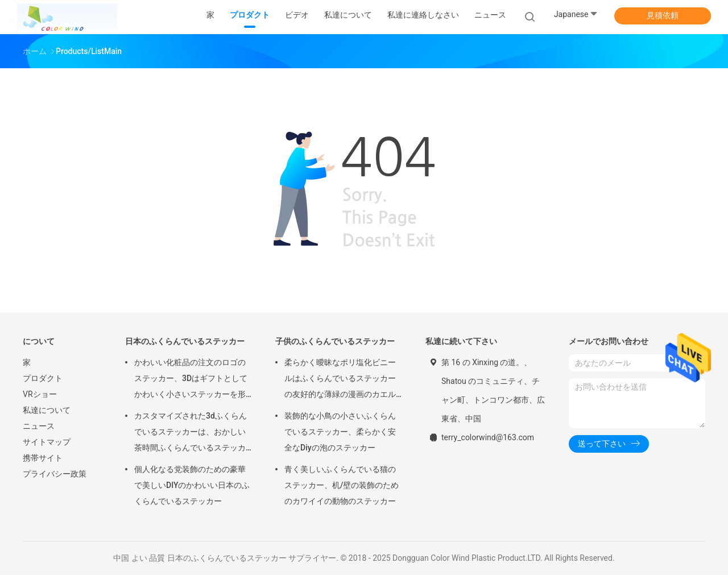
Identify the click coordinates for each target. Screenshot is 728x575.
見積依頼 (663, 15)
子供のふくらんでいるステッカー (335, 341)
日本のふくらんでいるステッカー (185, 341)
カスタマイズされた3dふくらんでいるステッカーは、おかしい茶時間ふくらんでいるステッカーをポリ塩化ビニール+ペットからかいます (192, 433)
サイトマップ (47, 442)
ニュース (39, 426)
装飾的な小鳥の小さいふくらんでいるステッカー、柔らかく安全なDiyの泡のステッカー (340, 432)
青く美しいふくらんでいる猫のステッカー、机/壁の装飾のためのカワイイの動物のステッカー (342, 485)
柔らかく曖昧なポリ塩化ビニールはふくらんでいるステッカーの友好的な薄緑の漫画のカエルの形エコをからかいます (340, 380)
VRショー (40, 394)
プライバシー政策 (55, 474)
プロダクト (43, 378)
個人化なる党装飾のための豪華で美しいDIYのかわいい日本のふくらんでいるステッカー (192, 485)
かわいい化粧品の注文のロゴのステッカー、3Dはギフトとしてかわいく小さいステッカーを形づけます (191, 380)
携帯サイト (43, 458)
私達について (47, 410)
